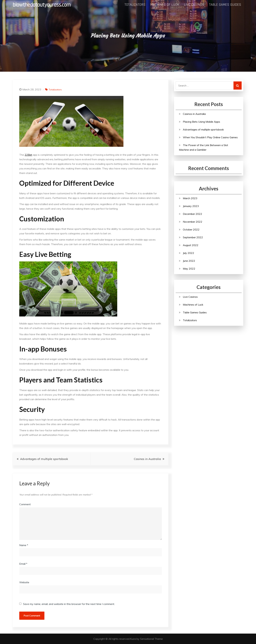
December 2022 (192, 214)
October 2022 (191, 229)
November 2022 (193, 222)
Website (24, 582)
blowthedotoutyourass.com (42, 5)
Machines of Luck (165, 5)
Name (24, 545)
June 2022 (189, 261)
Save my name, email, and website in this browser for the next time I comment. (69, 604)
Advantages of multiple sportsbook (44, 459)
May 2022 (189, 269)
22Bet (28, 155)
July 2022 (188, 253)
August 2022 (191, 245)
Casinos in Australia (147, 459)
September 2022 (193, 237)
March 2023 (190, 198)
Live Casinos (194, 5)
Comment (25, 504)
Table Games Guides (225, 5)
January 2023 (191, 206)
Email (23, 564)
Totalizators (135, 5)
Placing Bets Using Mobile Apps (201, 122)
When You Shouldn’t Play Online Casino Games (210, 137)
